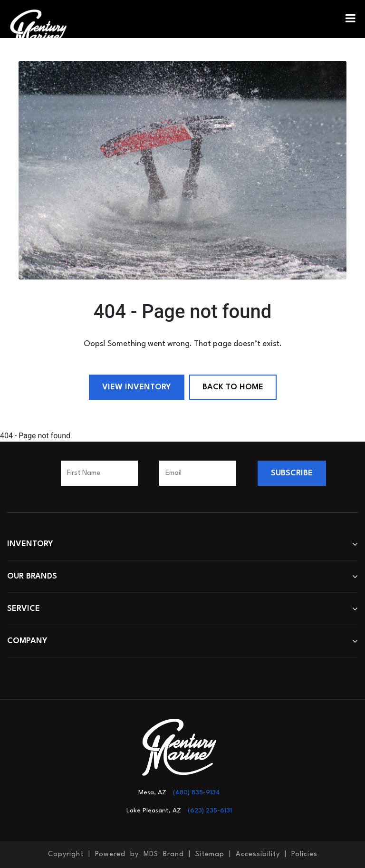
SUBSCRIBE (292, 473)
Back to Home (233, 387)
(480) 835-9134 (197, 792)
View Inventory (137, 387)
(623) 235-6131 (210, 810)
